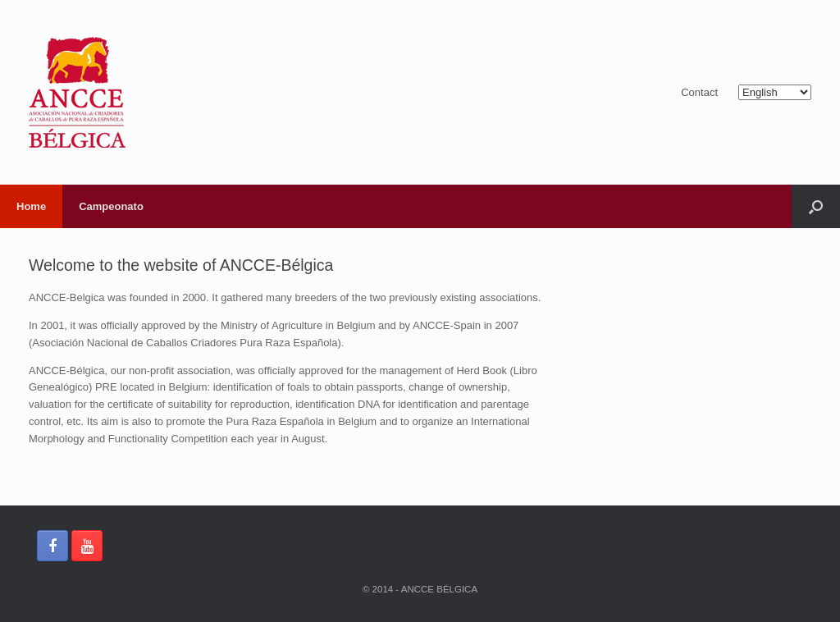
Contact (699, 92)
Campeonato (111, 206)
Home (31, 206)
